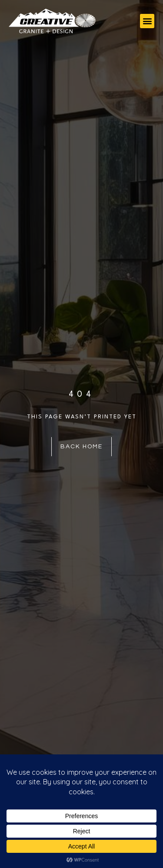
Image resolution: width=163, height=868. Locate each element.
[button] (147, 21)
